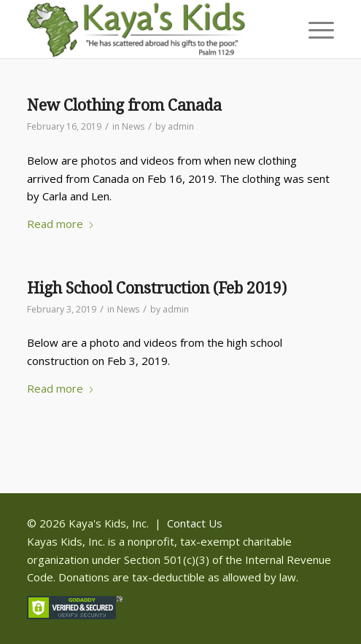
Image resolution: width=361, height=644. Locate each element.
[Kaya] (150, 29)
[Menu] (314, 29)
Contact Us (195, 523)
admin (181, 126)
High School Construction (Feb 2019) (157, 288)
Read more (61, 224)
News (133, 126)
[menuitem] (314, 29)
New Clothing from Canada (124, 105)
